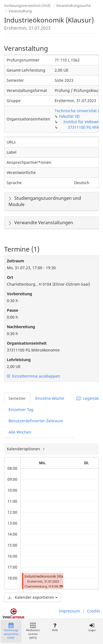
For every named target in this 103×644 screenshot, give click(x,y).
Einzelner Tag (21, 410)
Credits (94, 611)
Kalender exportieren (33, 597)
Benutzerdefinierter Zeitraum (36, 421)
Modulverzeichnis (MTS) (33, 631)
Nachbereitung (21, 327)
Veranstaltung (20, 11)
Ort (10, 277)
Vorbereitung (20, 294)
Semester (17, 398)
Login (92, 627)
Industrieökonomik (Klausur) (48, 576)
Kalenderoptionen (24, 449)
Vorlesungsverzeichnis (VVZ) (27, 5)
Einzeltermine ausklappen (34, 376)
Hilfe (55, 627)
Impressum (69, 611)
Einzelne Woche (50, 398)
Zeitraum (16, 261)
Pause (12, 310)
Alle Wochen (20, 432)
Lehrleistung (19, 360)
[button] (61, 586)
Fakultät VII (69, 116)
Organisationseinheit (27, 343)
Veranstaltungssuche (73, 5)
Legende (88, 398)
